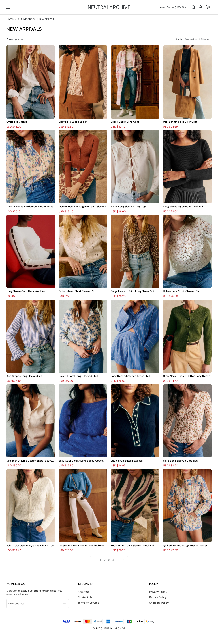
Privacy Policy (158, 592)
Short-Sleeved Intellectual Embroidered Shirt (30, 207)
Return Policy (158, 597)
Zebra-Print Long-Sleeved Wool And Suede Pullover (132, 546)
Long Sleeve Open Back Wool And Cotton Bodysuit (183, 207)
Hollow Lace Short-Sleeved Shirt (182, 291)
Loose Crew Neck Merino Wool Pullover (82, 545)
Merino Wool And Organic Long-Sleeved (82, 207)
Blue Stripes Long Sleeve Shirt (24, 376)
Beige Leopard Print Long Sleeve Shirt (133, 291)
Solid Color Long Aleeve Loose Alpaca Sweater (81, 461)
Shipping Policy (159, 603)
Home (10, 19)
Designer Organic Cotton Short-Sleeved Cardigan (30, 461)
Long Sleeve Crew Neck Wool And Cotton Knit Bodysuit (26, 291)
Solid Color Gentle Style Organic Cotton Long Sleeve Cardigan (30, 546)
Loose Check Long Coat (125, 122)
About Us (84, 592)
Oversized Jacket (17, 122)
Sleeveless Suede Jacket (73, 122)
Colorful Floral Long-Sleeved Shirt (78, 376)
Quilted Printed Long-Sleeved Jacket (185, 545)
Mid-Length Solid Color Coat (180, 122)
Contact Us (85, 597)
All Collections (27, 19)
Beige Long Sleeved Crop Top (128, 207)
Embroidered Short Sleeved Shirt (78, 291)
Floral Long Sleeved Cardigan (180, 461)
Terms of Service (88, 603)
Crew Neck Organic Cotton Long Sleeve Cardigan (187, 376)
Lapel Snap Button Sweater (127, 461)
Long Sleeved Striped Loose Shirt (131, 376)
